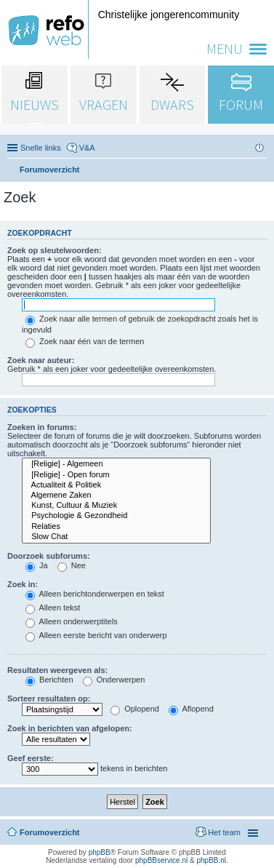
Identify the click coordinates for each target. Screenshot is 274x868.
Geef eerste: (31, 758)
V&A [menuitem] (87, 148)
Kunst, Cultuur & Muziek (116, 506)
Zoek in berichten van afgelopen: (70, 728)
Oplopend (135, 709)
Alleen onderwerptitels (72, 621)
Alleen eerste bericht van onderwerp (96, 635)
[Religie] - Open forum (116, 475)
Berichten (49, 680)
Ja (37, 565)
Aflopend (191, 709)
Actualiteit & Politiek (116, 485)
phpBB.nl (211, 860)
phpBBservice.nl (161, 860)
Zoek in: (23, 584)
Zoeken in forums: (42, 427)
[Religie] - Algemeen (116, 464)
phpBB (100, 852)
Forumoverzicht (50, 832)
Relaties (116, 527)
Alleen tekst (53, 608)
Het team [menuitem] (224, 832)
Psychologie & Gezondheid (116, 516)
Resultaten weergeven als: (57, 670)
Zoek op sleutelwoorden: (55, 250)
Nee (72, 565)
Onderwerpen (114, 680)
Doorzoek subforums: (49, 556)
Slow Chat (116, 537)
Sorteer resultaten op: (49, 698)
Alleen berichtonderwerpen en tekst (95, 594)
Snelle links (41, 148)
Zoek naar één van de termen (85, 341)
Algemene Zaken (116, 495)
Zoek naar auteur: (41, 360)
